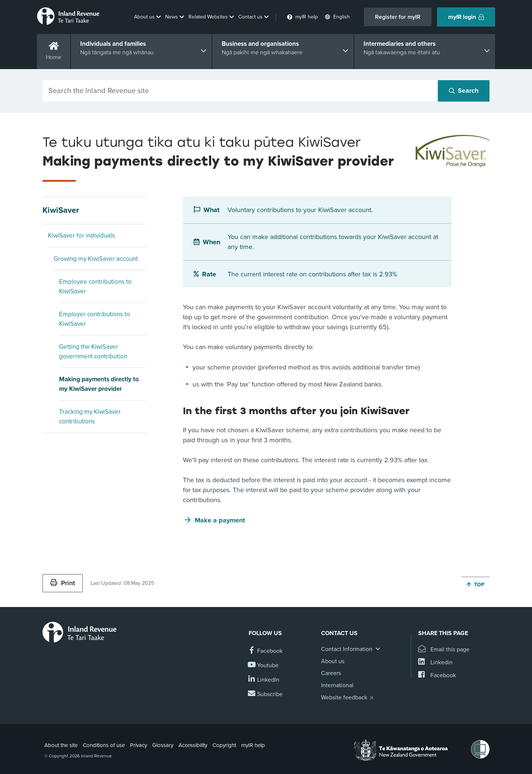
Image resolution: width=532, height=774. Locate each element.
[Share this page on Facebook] (437, 676)
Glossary (163, 745)
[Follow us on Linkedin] (264, 680)
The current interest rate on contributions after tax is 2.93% (312, 274)
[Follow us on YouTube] (264, 666)
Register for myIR (398, 17)
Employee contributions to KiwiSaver (95, 287)
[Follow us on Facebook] (266, 651)
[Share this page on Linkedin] (435, 663)
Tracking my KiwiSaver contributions (90, 417)
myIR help (253, 745)
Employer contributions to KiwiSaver (95, 319)
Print (63, 583)
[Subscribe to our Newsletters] (266, 694)
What (212, 210)
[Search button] (464, 91)
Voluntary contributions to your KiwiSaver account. (300, 210)
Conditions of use (104, 745)
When (212, 242)
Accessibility (193, 745)
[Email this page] (444, 650)
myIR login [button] (466, 17)
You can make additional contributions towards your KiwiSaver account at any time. (333, 242)
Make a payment (220, 520)
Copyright (224, 745)
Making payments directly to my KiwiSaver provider (99, 384)
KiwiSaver (61, 210)
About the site (61, 745)
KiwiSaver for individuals (81, 236)
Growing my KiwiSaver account (96, 259)
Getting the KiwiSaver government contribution (93, 352)
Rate (209, 274)
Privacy (139, 745)
